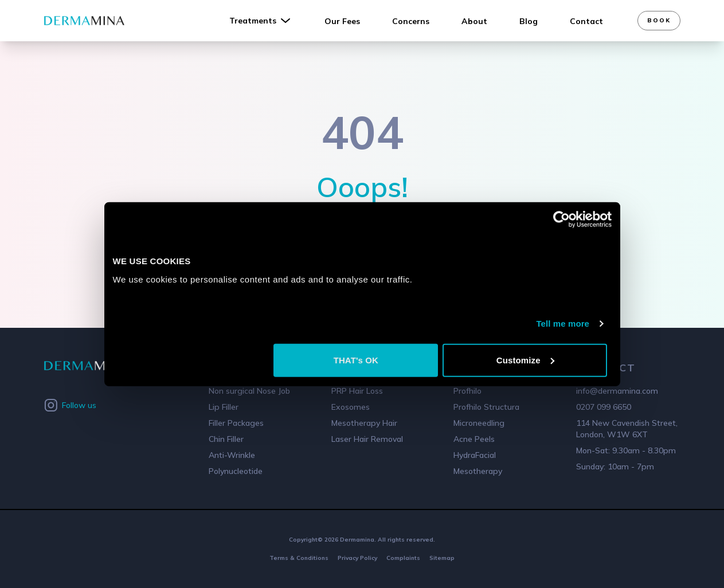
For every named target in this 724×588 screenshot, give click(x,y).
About (474, 21)
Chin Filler (226, 439)
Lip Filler (224, 407)
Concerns (411, 21)
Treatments (261, 21)
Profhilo (467, 391)
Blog (529, 21)
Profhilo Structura (486, 407)
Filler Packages (236, 423)
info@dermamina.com (617, 391)
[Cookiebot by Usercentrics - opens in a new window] (561, 219)
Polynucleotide (236, 471)
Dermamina (357, 540)
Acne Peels (474, 439)
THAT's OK (356, 360)
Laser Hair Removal (367, 439)
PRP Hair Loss (357, 391)
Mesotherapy (478, 471)
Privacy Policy (357, 558)
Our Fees (342, 21)
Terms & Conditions (299, 558)
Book (659, 20)
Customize (525, 360)
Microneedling (479, 423)
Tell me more (563, 324)
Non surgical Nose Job (249, 391)
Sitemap (442, 558)
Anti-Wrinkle (232, 455)
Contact (586, 21)
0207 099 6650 (604, 407)
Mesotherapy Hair (364, 423)
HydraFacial (475, 455)
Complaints (403, 558)
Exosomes (351, 407)
